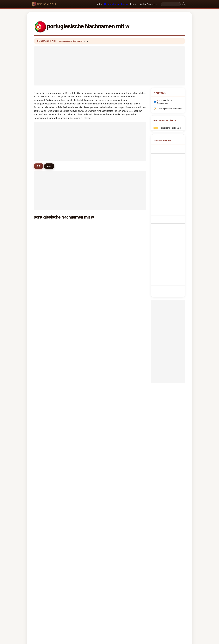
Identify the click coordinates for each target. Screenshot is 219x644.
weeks (121, 396)
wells (44, 362)
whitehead (122, 342)
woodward (84, 348)
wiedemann (123, 409)
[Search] (171, 4)
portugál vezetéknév (170, 215)
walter (121, 240)
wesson (83, 355)
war (43, 403)
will (119, 321)
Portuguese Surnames (171, 153)
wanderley (46, 315)
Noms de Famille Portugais (167, 160)
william (83, 267)
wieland (121, 376)
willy (81, 430)
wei (43, 409)
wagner (83, 233)
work (43, 247)
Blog (132, 4)
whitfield (83, 321)
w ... (50, 166)
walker (121, 233)
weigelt (121, 436)
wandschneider (87, 301)
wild (81, 342)
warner (121, 443)
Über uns (87, 603)
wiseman (122, 423)
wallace (121, 267)
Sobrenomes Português (171, 178)
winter (44, 287)
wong (82, 247)
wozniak (83, 443)
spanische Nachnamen (171, 128)
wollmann (122, 389)
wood (44, 254)
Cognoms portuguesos (171, 172)
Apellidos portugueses (171, 148)
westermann (123, 335)
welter (44, 423)
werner (44, 294)
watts (82, 403)
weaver (44, 430)
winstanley (84, 328)
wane (120, 348)
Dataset (129, 603)
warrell (83, 423)
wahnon (45, 240)
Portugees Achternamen (165, 190)
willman (45, 389)
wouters (45, 376)
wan (43, 335)
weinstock (122, 416)
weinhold (122, 362)
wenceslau (84, 382)
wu (119, 247)
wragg (121, 430)
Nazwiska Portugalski (170, 184)
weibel (44, 450)
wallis (82, 281)
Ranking (101, 603)
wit (81, 416)
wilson (44, 226)
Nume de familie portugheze (167, 222)
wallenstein (46, 267)
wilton (82, 315)
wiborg (121, 301)
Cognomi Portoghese (170, 166)
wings (44, 436)
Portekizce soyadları (170, 233)
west (82, 254)
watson (83, 260)
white (82, 226)
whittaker (84, 376)
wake (82, 396)
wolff (44, 416)
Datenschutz (144, 603)
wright (44, 260)
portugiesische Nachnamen (71, 41)
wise (43, 328)
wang (44, 233)
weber (121, 254)
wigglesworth (47, 321)
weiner (82, 389)
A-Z (99, 4)
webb (120, 315)
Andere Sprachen (148, 4)
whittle (83, 362)
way (43, 342)
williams (122, 226)
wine (43, 274)
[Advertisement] (109, 66)
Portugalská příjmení (170, 197)
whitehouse (47, 382)
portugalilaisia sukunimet (166, 208)
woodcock (122, 287)
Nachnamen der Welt (46, 41)
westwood (84, 287)
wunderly (45, 396)
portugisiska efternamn (171, 228)
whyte (44, 308)
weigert (83, 369)
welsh (82, 335)
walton (121, 294)
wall (119, 281)
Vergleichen (115, 603)
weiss (120, 328)
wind (82, 308)
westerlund (85, 409)
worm (44, 281)
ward (120, 260)
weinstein (84, 274)
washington (47, 443)
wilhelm (45, 355)
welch (44, 369)
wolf (81, 240)
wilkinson (122, 308)
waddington (47, 301)
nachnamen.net (110, 592)
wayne (82, 294)
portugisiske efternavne (171, 202)
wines (120, 274)
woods (44, 348)
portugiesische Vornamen (170, 109)
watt (120, 382)
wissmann (122, 355)
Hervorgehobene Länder (116, 4)
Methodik (74, 603)
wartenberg (85, 436)
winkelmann (123, 403)
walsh (120, 369)
